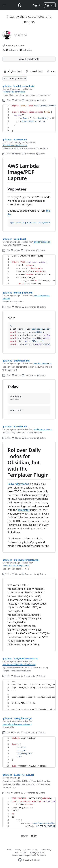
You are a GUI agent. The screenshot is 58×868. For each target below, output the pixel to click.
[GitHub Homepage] (20, 860)
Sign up (50, 5)
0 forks (16, 100)
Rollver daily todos (18, 484)
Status (36, 850)
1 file (6, 250)
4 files (6, 307)
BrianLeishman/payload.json (15, 145)
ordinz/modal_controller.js (14, 92)
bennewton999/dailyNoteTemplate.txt (19, 664)
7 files (6, 574)
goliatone (7, 86)
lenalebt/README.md (43, 429)
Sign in (37, 5)
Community (46, 850)
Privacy (18, 850)
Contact (24, 852)
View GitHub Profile (29, 59)
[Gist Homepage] (20, 5)
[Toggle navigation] (4, 5)
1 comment (28, 154)
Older (34, 836)
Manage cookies (37, 852)
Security (27, 850)
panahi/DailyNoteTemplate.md (16, 566)
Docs (16, 852)
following (26, 50)
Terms (10, 850)
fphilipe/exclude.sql (42, 242)
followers (10, 50)
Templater (24, 510)
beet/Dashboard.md (42, 364)
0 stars (41, 100)
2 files (6, 100)
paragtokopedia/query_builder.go (17, 724)
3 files (6, 154)
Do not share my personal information (29, 855)
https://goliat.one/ (15, 45)
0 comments (29, 100)
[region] (29, 118)
